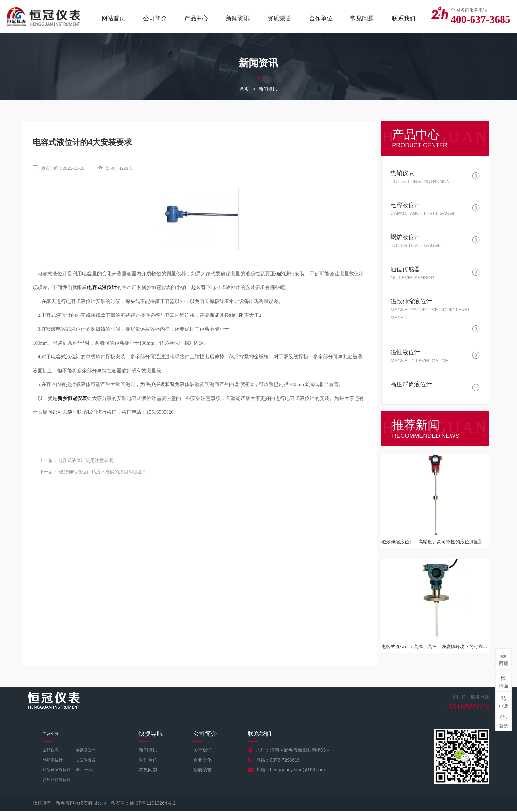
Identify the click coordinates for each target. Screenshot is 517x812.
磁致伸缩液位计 (57, 770)
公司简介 (155, 18)
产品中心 (196, 18)
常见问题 (362, 18)
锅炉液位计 (53, 760)
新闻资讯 (238, 18)
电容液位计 (85, 750)
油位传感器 (85, 760)
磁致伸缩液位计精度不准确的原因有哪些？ (102, 472)
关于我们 (202, 750)
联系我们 (404, 18)
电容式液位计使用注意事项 (85, 461)
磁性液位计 (85, 770)
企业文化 (202, 760)
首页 (244, 89)
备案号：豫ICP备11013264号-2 (143, 804)
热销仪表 (51, 750)
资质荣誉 (279, 18)
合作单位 (321, 18)
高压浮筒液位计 (57, 780)
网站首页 (113, 18)
